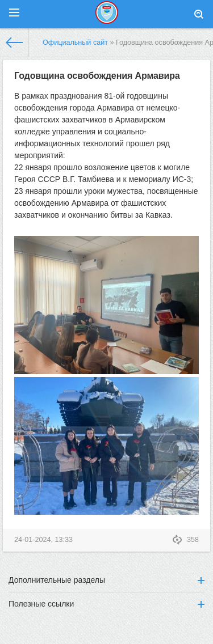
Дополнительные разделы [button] (106, 580)
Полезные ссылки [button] (106, 604)
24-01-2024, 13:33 (43, 540)
